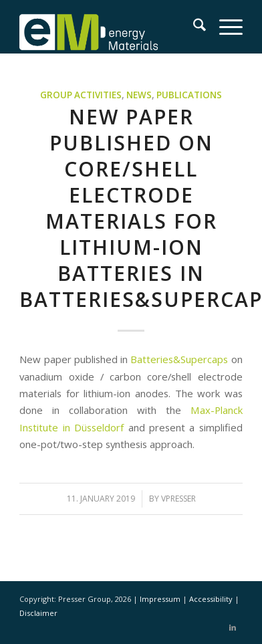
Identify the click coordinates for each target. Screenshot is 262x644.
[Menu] (224, 27)
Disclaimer (38, 613)
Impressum (161, 599)
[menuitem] (193, 27)
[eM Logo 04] (109, 27)
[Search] (193, 27)
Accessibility (212, 599)
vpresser (178, 499)
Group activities (81, 95)
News (139, 95)
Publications (189, 95)
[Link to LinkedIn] (233, 627)
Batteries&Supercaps (179, 359)
